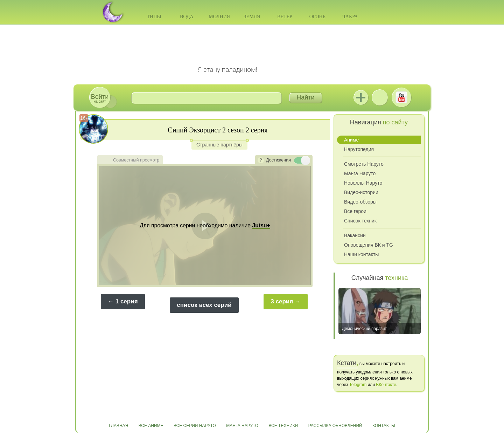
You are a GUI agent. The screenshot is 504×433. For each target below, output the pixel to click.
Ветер (285, 17)
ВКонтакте (380, 97)
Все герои (355, 211)
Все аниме (151, 426)
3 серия (282, 301)
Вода (187, 17)
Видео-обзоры (360, 202)
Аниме (351, 140)
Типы (154, 17)
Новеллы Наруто (363, 183)
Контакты (384, 426)
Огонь (317, 17)
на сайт (100, 98)
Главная (118, 426)
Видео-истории (361, 192)
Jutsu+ (361, 97)
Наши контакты (361, 254)
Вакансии (355, 235)
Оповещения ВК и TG (369, 245)
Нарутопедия (359, 149)
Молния (219, 17)
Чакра (350, 17)
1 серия (127, 301)
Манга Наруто (360, 173)
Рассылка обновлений (335, 426)
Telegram (358, 385)
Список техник (360, 221)
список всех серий (204, 305)
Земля (252, 17)
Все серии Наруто (195, 426)
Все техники (283, 426)
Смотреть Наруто (364, 164)
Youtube (401, 97)
